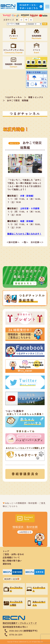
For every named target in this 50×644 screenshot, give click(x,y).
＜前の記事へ (13, 242)
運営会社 (7, 564)
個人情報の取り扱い (13, 561)
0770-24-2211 (16, 634)
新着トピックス (36, 97)
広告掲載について (11, 557)
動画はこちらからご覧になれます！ (24, 234)
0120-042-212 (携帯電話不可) (23, 631)
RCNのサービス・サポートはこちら (29, 6)
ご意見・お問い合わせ (13, 554)
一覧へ (25, 242)
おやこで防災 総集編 (18, 100)
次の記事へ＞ (37, 242)
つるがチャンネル (13, 97)
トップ (6, 551)
